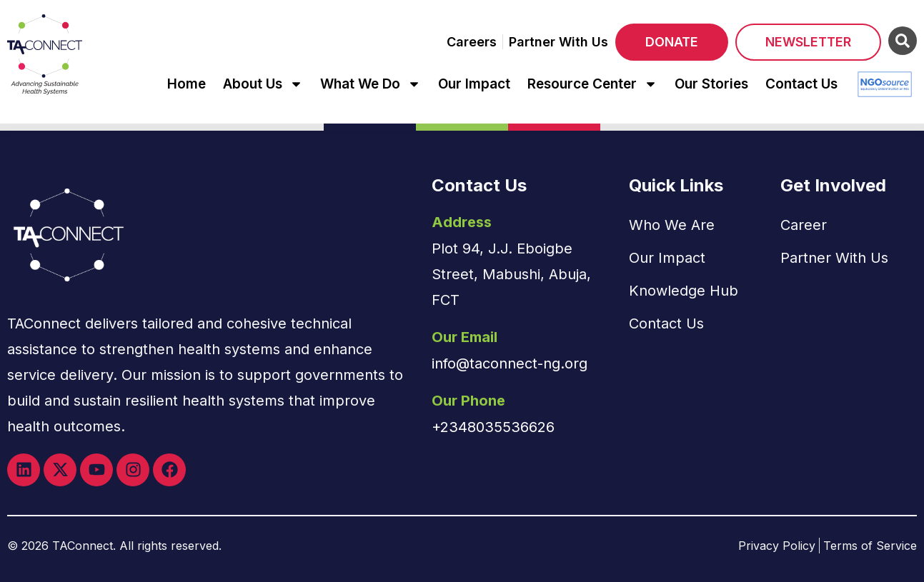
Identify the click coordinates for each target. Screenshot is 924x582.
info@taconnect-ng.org (510, 363)
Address (462, 222)
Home (187, 84)
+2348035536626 (493, 427)
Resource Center (592, 84)
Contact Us (801, 84)
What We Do (371, 84)
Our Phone (468, 401)
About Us (263, 84)
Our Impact (474, 84)
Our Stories (711, 84)
